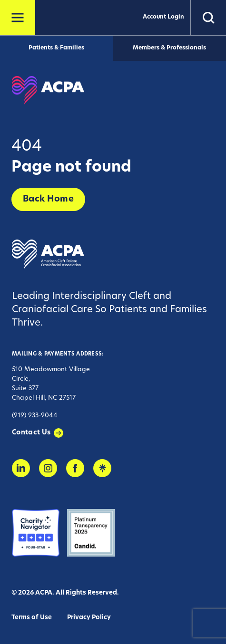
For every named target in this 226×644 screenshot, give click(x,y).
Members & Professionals (169, 48)
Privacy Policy (89, 618)
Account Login (163, 17)
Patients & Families (56, 48)
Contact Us (31, 433)
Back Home (48, 199)
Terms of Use (32, 618)
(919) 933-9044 (35, 416)
